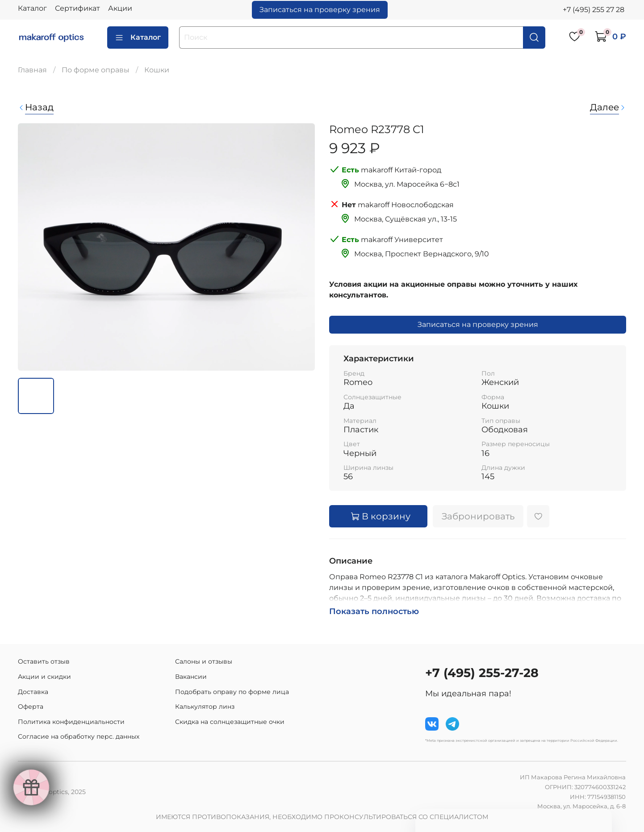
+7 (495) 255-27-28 (482, 673)
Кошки (157, 70)
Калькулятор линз (205, 707)
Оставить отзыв (44, 661)
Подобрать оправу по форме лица (232, 692)
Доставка (33, 692)
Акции (120, 8)
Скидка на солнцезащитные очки (230, 722)
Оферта (31, 707)
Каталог (32, 8)
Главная (32, 70)
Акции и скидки (44, 677)
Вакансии (191, 677)
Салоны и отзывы (204, 661)
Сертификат (77, 8)
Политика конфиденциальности (71, 722)
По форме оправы (96, 70)
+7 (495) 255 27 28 (594, 10)
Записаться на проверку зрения (320, 10)
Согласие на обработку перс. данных (79, 736)
